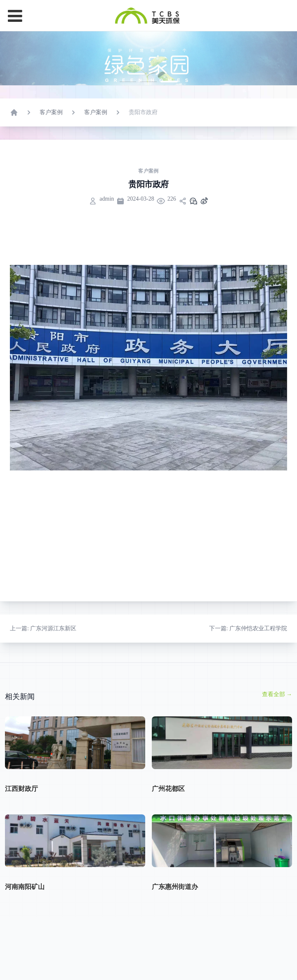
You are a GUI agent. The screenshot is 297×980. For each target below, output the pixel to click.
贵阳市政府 (143, 151)
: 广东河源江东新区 (43, 667)
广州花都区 (168, 827)
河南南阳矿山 (25, 925)
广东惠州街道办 (175, 925)
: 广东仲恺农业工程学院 (248, 667)
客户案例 (51, 151)
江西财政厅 (21, 827)
